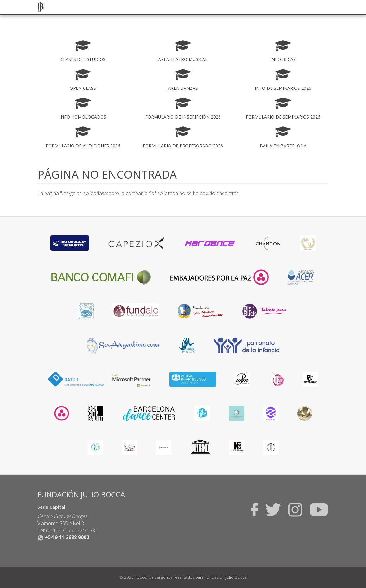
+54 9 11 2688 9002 (63, 537)
